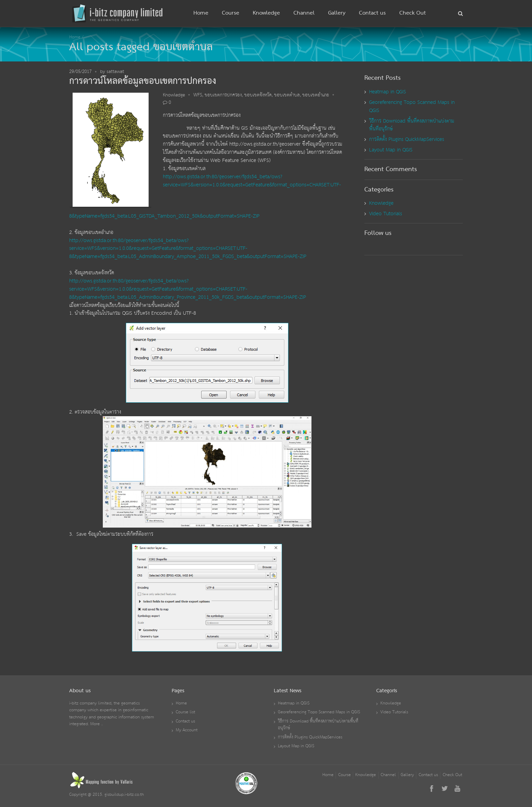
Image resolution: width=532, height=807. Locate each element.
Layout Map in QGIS (391, 150)
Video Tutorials (386, 214)
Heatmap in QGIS (388, 92)
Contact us (372, 13)
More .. (97, 724)
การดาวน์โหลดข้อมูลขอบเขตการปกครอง (143, 81)
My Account (187, 730)
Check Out (413, 13)
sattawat (115, 72)
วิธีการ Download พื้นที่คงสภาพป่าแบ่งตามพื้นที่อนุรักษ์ (412, 125)
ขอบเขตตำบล (287, 95)
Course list (185, 712)
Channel (304, 13)
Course (231, 13)
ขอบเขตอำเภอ (316, 95)
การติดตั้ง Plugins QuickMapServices (407, 139)
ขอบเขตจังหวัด (258, 95)
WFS (198, 95)
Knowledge (266, 13)
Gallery (337, 13)
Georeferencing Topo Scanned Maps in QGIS (412, 106)
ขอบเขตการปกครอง (223, 95)
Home (201, 13)
